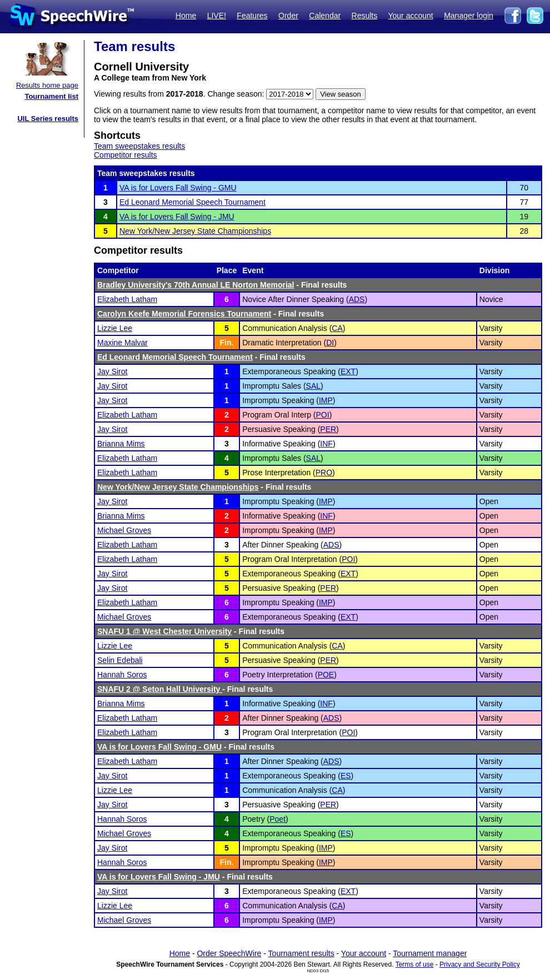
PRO (324, 473)
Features (252, 16)
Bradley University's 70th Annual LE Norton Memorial (196, 285)
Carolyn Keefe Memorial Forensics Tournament (184, 314)
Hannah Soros (122, 675)
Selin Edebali (120, 660)
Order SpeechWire (229, 953)
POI (323, 415)
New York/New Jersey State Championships (195, 231)
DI (330, 343)
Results (365, 16)
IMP (326, 400)
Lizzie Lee (115, 328)
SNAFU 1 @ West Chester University (164, 631)
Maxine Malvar (122, 343)
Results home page (47, 85)
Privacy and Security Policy (480, 964)
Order (288, 16)
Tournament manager (430, 953)
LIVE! (217, 16)
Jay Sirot (112, 371)
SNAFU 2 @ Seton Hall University (160, 689)
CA (337, 328)
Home (186, 16)
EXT (348, 371)
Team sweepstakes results (139, 146)
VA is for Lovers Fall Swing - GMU (178, 188)
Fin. (226, 343)
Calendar (325, 16)
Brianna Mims (121, 444)
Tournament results (301, 953)
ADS (357, 299)
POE (326, 675)
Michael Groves (124, 530)
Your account (410, 16)
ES (346, 776)
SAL (313, 386)
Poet (277, 819)
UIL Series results (48, 119)
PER (328, 429)
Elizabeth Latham (127, 299)
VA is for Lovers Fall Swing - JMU (177, 217)
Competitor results (126, 155)
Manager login (469, 16)
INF (326, 444)
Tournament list (51, 96)
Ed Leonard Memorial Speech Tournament (192, 202)
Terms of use (415, 964)
